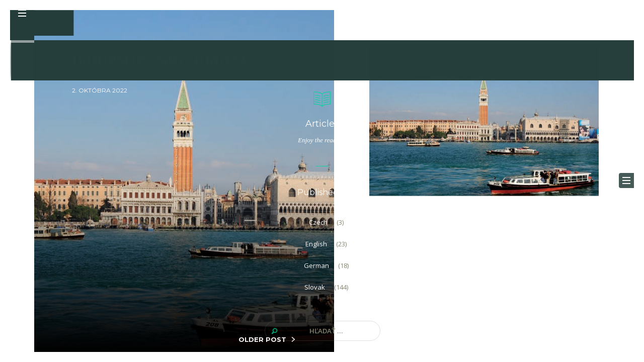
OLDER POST (262, 339)
